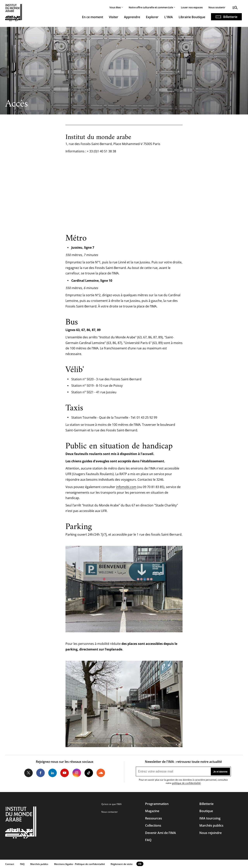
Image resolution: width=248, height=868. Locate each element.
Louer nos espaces (192, 7)
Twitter (28, 773)
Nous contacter (110, 812)
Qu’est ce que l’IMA (112, 804)
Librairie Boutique (192, 17)
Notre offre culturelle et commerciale (151, 7)
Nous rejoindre (211, 833)
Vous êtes (115, 7)
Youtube (65, 773)
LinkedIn (53, 773)
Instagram (77, 773)
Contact (10, 864)
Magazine (152, 811)
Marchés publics (211, 825)
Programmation (157, 804)
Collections (153, 825)
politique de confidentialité (186, 783)
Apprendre (132, 17)
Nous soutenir (217, 7)
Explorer (152, 17)
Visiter (114, 17)
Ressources (154, 818)
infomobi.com (126, 487)
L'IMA (169, 17)
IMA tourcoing (210, 818)
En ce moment (93, 17)
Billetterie (230, 17)
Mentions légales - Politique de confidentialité (79, 864)
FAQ (148, 840)
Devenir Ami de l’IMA (161, 833)
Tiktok (89, 773)
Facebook (40, 773)
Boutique (206, 811)
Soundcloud (101, 773)
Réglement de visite (122, 864)
